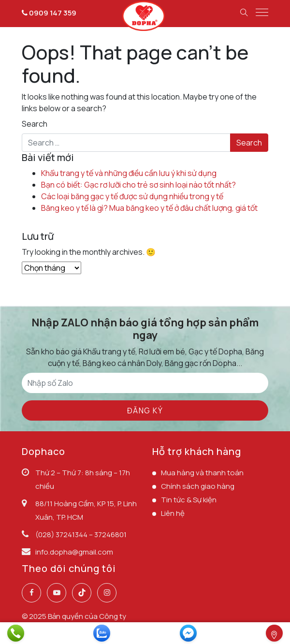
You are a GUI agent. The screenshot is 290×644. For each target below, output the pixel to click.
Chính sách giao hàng (198, 486)
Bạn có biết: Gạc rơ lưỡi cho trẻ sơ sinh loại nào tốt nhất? (138, 185)
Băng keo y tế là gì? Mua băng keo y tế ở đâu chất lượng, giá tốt (149, 208)
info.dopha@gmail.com (74, 552)
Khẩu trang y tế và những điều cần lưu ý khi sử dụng (129, 173)
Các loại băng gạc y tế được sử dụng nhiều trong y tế (132, 196)
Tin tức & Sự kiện (189, 500)
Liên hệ (173, 513)
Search (35, 124)
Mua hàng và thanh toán (202, 473)
